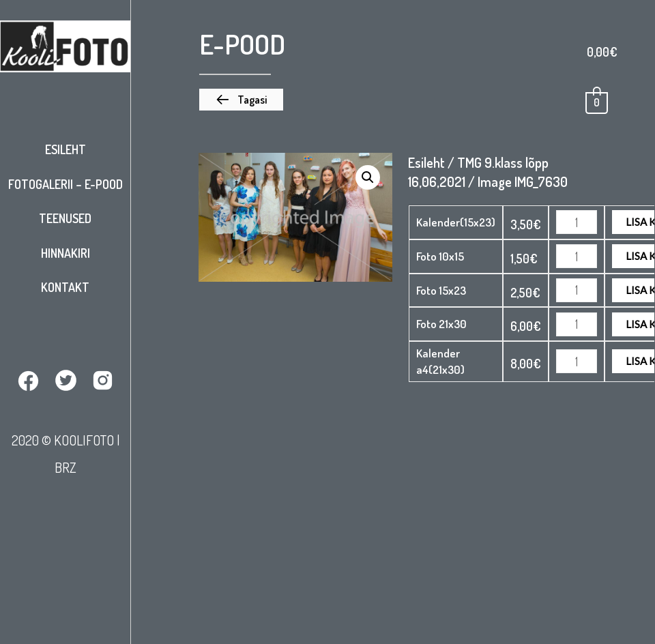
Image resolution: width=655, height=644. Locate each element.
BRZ (65, 467)
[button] (241, 100)
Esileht (65, 149)
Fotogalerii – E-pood (65, 184)
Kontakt (65, 287)
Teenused (65, 218)
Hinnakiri (65, 253)
